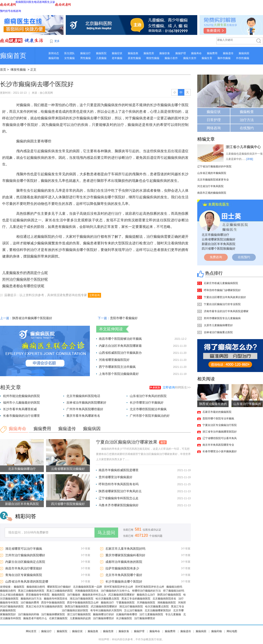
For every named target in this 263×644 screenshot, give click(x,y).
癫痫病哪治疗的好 (103, 614)
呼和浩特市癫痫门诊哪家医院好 (222, 290)
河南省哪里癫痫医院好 (114, 360)
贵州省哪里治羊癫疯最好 (116, 477)
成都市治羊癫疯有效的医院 (124, 562)
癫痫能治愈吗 (174, 587)
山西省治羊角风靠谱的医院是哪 (27, 581)
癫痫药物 (54, 58)
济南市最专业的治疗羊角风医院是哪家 (226, 311)
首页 (3, 70)
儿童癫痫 (101, 58)
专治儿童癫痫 (173, 614)
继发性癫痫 (153, 58)
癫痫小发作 (171, 58)
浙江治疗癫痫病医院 (79, 614)
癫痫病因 (244, 53)
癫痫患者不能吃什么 (35, 618)
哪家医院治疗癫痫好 (59, 587)
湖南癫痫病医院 (167, 603)
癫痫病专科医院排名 (56, 599)
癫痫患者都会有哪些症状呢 (23, 286)
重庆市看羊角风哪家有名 (83, 416)
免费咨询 (216, 257)
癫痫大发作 (190, 58)
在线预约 (247, 128)
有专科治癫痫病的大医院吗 (106, 610)
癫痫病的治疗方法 (31, 599)
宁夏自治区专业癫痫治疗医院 (220, 425)
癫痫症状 (117, 53)
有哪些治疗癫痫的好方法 (146, 591)
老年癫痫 (117, 58)
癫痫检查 (247, 112)
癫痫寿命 (196, 53)
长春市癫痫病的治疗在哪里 (21, 416)
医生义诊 (50, 2)
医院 (23, 2)
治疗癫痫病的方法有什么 (115, 591)
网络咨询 (214, 128)
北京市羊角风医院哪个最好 (124, 575)
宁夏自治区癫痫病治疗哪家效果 (127, 442)
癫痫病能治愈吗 (36, 587)
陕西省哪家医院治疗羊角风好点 (120, 491)
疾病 (18, 2)
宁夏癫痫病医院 (125, 603)
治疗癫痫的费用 (30, 603)
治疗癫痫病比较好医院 (75, 610)
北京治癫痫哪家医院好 (158, 610)
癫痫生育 (207, 58)
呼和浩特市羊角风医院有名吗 (119, 484)
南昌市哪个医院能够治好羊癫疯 (120, 339)
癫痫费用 (212, 53)
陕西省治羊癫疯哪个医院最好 (32, 318)
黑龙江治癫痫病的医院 (31, 591)
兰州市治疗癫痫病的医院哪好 (25, 555)
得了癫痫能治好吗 (174, 591)
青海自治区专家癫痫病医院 (24, 575)
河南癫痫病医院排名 (87, 591)
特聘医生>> (177, 387)
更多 (57, 41)
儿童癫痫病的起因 (80, 618)
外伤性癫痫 (243, 58)
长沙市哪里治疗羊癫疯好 (147, 402)
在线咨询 (16, 11)
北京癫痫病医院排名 (164, 599)
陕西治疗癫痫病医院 (169, 595)
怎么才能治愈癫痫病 (12, 595)
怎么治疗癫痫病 (133, 610)
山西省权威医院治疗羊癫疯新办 (120, 353)
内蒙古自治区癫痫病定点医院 (25, 562)
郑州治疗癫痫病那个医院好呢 (25, 279)
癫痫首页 (13, 56)
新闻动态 (54, 53)
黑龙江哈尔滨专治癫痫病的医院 (44, 606)
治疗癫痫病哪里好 (103, 618)
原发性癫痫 (134, 58)
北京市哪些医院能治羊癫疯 (148, 409)
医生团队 (69, 53)
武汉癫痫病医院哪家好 (121, 595)
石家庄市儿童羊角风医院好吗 (125, 549)
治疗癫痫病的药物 (28, 614)
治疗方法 (247, 120)
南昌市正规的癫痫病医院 (212, 193)
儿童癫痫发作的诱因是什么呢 (25, 273)
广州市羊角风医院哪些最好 (85, 409)
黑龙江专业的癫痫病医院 (136, 599)
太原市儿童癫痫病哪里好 (218, 325)
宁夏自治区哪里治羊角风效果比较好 (225, 297)
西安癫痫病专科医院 (38, 595)
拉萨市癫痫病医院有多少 (122, 568)
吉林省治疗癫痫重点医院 (218, 332)
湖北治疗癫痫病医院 (82, 599)
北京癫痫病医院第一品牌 (87, 587)
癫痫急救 (133, 53)
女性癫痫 (69, 58)
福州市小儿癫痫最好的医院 (21, 402)
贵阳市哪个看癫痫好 (124, 318)
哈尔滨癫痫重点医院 (107, 599)
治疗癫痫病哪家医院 (53, 614)
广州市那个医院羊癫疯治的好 (150, 416)
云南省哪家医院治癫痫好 (68, 469)
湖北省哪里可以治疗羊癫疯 (24, 549)
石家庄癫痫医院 (58, 618)
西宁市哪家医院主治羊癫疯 (117, 367)
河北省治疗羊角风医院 (210, 186)
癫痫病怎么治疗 (146, 595)
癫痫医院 (101, 53)
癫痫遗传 (228, 53)
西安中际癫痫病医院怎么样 (83, 603)
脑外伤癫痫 (224, 58)
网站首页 (31, 631)
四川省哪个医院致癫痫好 (68, 504)
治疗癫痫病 (74, 595)
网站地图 (232, 631)
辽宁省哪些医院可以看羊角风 (220, 438)
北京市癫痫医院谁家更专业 (213, 180)
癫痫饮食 (165, 53)
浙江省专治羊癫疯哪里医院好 (220, 432)
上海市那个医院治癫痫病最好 (119, 374)
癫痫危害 (149, 53)
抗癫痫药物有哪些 (127, 614)
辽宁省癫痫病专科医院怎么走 (119, 498)
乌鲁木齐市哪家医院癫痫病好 (119, 505)
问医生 (30, 2)
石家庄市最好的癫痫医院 (217, 412)
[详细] (250, 159)
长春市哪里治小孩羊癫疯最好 (220, 451)
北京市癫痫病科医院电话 (83, 396)
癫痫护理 (181, 53)
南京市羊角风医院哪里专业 (218, 445)
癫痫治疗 (85, 53)
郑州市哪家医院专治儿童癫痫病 (222, 318)
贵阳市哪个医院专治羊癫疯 (218, 419)
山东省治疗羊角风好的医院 (148, 396)
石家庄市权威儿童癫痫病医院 (221, 283)
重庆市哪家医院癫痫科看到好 (125, 555)
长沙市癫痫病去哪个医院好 (124, 581)
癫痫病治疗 (107, 603)
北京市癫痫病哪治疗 (22, 469)
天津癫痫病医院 (146, 603)
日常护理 (214, 120)
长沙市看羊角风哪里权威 (20, 409)
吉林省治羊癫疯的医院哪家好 (86, 402)
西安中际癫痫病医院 (53, 603)
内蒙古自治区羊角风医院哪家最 (120, 346)
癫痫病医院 (58, 595)
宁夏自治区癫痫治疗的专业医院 (222, 304)
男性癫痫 (85, 58)
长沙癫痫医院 (124, 618)
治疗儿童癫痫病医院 (151, 614)
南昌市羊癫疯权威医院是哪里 (119, 470)
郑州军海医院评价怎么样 (119, 587)
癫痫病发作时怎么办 (94, 595)
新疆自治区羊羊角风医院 (22, 504)
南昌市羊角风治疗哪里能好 (24, 568)
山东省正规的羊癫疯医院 (212, 173)
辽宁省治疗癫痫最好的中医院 (214, 166)
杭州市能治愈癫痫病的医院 (21, 396)
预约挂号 (5, 11)
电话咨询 (39, 2)
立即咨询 (94, 295)
